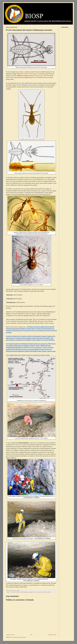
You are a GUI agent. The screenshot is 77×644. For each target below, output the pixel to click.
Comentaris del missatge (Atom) (19, 637)
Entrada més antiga (52, 635)
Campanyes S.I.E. (32, 592)
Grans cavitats (38, 592)
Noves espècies (45, 592)
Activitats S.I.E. (19, 592)
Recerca (49, 592)
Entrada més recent (10, 635)
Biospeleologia (25, 592)
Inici (31, 635)
